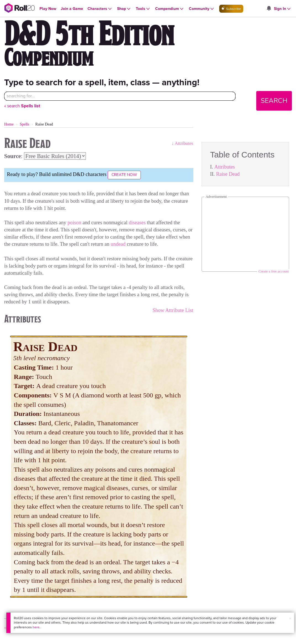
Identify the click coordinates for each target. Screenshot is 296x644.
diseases (137, 222)
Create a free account (274, 271)
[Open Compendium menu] (170, 9)
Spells (24, 124)
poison (75, 222)
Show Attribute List (173, 310)
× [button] (290, 618)
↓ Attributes (182, 143)
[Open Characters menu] (100, 9)
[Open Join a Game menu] (72, 9)
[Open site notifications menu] (269, 9)
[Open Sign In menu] (283, 9)
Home (9, 124)
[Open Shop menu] (124, 9)
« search (22, 106)
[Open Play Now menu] (48, 9)
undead (118, 244)
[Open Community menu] (202, 9)
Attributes (225, 167)
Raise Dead (228, 174)
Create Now (124, 175)
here (36, 627)
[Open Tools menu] (143, 9)
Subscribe (231, 9)
